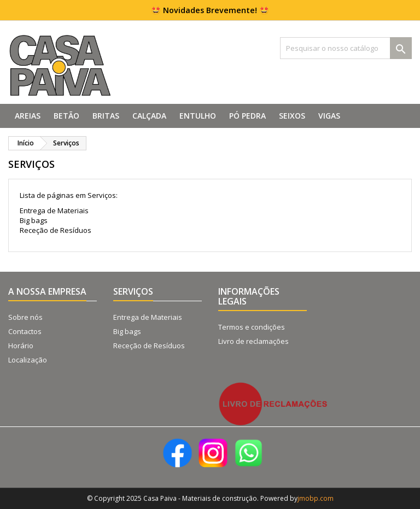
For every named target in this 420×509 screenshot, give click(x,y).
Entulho (198, 116)
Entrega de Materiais (54, 210)
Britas (106, 116)
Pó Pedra (247, 116)
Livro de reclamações (253, 341)
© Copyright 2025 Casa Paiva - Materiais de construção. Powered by (192, 498)
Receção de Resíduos (56, 230)
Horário (21, 346)
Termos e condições (252, 327)
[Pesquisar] (346, 48)
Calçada (149, 116)
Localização (28, 360)
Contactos (25, 331)
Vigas (329, 116)
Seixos (292, 116)
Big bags (34, 220)
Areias (28, 116)
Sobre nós (25, 317)
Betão (66, 116)
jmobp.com (316, 498)
